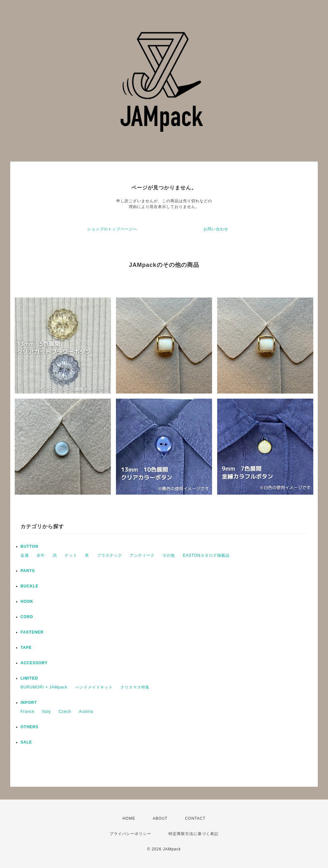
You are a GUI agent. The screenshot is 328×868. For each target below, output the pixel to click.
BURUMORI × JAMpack (44, 687)
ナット (71, 555)
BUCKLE (29, 586)
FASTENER (32, 632)
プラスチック (110, 555)
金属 (25, 555)
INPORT (29, 703)
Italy (47, 712)
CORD (27, 617)
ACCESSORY (34, 663)
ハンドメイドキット (94, 687)
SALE (26, 742)
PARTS (28, 571)
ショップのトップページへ (112, 229)
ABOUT (160, 818)
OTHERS (29, 727)
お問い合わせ (216, 229)
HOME (129, 818)
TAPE (26, 648)
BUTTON (29, 546)
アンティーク (142, 555)
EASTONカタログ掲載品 (206, 555)
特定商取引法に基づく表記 (193, 834)
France (27, 712)
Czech (65, 712)
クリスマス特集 (135, 687)
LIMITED (29, 678)
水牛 (41, 555)
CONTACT (195, 818)
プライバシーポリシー (130, 834)
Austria (86, 712)
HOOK (27, 601)
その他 (169, 555)
